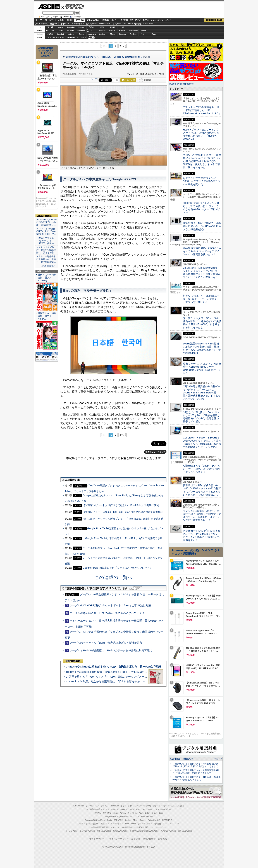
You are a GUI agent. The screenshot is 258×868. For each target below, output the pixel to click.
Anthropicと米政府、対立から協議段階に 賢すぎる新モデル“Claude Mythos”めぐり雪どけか (122, 681)
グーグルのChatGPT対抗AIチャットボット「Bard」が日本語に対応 (110, 605)
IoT (51, 20)
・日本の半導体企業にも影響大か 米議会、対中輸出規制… (46, 259)
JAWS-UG (107, 813)
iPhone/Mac (93, 20)
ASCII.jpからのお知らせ (182, 759)
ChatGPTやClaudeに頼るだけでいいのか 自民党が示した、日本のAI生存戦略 (114, 667)
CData (112, 34)
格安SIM (54, 24)
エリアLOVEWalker (88, 831)
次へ (122, 46)
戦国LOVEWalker (185, 831)
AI (46, 20)
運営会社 (136, 839)
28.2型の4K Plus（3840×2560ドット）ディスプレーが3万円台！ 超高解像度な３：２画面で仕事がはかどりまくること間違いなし (202, 272)
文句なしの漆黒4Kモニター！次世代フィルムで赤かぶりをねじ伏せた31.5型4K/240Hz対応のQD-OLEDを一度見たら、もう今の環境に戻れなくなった (202, 161)
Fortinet (133, 34)
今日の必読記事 (97, 827)
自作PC (124, 20)
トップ (39, 20)
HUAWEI (123, 31)
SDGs (131, 24)
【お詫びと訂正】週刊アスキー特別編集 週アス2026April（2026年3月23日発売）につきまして (195, 765)
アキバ (138, 20)
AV (132, 20)
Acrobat (61, 34)
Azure (81, 34)
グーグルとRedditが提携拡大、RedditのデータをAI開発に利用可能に (111, 650)
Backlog (123, 34)
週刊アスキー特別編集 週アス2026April (47, 316)
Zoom (154, 34)
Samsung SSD (91, 820)
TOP (75, 806)
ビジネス (59, 20)
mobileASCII (139, 827)
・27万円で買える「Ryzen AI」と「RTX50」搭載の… (46, 241)
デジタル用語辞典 (125, 827)
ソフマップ (81, 38)
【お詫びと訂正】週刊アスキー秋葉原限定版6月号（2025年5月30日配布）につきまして (196, 772)
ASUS (113, 27)
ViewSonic (133, 31)
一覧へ (217, 759)
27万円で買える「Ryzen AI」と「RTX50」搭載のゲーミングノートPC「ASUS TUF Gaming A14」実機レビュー (133, 677)
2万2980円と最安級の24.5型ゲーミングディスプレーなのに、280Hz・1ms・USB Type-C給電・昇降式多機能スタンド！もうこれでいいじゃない (202, 393)
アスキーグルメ (78, 24)
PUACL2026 (148, 24)
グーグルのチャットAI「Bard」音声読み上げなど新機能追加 (106, 643)
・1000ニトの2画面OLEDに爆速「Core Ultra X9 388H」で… (46, 231)
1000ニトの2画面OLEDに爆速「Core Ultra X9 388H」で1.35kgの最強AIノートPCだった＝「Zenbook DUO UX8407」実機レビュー (145, 672)
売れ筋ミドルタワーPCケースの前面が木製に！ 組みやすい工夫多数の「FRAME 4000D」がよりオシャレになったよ (202, 323)
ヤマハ (144, 34)
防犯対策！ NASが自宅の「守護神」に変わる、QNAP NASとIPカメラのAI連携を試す (202, 226)
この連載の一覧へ (113, 577)
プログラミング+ (120, 24)
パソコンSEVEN (92, 27)
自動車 (106, 20)
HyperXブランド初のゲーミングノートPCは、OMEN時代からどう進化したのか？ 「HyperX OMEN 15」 (201, 134)
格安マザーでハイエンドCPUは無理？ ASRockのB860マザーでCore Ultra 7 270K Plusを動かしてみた (202, 368)
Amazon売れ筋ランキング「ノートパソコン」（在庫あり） (46, 52)
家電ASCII (65, 24)
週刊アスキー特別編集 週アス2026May (47, 278)
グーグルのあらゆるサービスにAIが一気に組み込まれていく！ (107, 613)
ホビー (115, 20)
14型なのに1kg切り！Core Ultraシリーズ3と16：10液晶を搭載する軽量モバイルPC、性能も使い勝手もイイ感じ (201, 417)
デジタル (73, 6)
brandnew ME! (92, 38)
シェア (94, 79)
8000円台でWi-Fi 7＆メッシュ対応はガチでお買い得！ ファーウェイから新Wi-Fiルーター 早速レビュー (202, 208)
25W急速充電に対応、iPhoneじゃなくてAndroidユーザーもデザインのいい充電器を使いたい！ (202, 251)
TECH (70, 20)
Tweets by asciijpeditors (181, 84)
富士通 (50, 27)
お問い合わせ (149, 839)
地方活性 (138, 24)
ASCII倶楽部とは (50, 266)
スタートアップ (157, 20)
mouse (60, 27)
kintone (71, 34)
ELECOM (50, 31)
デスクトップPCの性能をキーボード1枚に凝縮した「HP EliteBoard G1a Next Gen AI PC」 (202, 110)
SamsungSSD (89, 31)
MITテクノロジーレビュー (156, 827)
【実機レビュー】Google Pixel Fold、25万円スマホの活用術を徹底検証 (123, 512)
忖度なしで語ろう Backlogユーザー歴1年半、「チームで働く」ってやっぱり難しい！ (201, 299)
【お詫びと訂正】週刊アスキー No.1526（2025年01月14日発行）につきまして (197, 778)
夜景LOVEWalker (137, 831)
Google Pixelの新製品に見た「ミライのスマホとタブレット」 (117, 568)
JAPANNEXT (71, 38)
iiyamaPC (71, 27)
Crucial (113, 31)
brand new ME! (147, 817)
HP (123, 27)
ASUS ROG (71, 31)
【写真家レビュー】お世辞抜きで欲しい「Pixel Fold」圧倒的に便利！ (122, 505)
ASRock (102, 31)
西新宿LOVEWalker (120, 831)
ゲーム (169, 20)
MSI (102, 27)
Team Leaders (131, 824)
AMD (60, 31)
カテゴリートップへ (155, 452)
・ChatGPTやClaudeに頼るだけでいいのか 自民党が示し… (46, 222)
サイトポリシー (97, 839)
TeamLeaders (105, 24)
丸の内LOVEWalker (169, 831)
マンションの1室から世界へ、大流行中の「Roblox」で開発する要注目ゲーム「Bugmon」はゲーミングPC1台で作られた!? (202, 515)
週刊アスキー (91, 24)
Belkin (144, 31)
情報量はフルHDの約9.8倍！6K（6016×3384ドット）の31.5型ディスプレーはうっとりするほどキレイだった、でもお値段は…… (202, 490)
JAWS (50, 34)
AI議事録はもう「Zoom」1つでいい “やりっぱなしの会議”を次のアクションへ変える (202, 469)
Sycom (81, 27)
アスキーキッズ (41, 24)
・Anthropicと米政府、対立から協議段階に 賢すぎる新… (46, 250)
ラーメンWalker (72, 831)
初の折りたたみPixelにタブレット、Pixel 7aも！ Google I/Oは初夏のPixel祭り (104, 57)
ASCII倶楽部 (214, 20)
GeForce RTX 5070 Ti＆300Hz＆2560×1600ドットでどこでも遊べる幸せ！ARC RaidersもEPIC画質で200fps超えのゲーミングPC (202, 442)
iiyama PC (124, 809)
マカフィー (50, 38)
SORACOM (118, 820)
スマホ (146, 20)
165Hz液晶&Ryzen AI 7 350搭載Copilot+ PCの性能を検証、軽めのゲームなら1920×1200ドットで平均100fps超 (202, 348)
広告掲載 (163, 839)
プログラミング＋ (145, 824)
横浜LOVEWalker (104, 831)
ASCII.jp (49, 7)
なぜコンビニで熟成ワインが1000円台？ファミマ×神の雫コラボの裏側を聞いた (202, 181)
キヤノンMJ (61, 38)
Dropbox (102, 34)
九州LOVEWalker (152, 831)
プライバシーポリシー (118, 839)
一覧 (116, 80)
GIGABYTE (81, 31)
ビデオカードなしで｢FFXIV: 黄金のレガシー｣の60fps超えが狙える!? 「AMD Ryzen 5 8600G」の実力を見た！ (202, 535)
